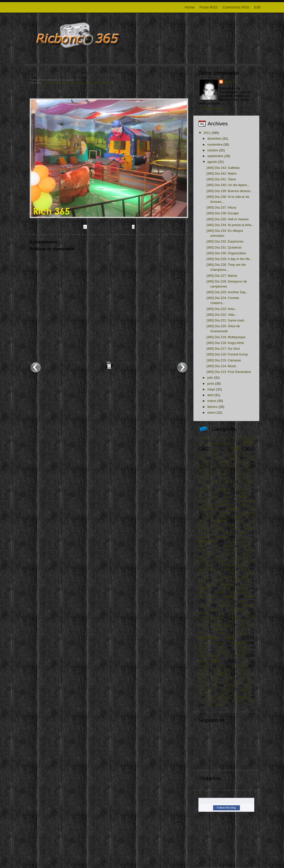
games (229, 546)
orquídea (235, 617)
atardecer (205, 469)
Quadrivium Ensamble (212, 643)
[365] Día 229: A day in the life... (229, 259)
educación (204, 529)
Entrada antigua (182, 367)
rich (241, 655)
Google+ (209, 554)
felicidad (222, 537)
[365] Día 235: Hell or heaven (227, 219)
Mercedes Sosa (208, 597)
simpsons (229, 678)
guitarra (203, 557)
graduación (228, 554)
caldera (250, 481)
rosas (244, 662)
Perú (205, 629)
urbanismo (243, 697)
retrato (228, 656)
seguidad (244, 670)
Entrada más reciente (36, 367)
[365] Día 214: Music (221, 366)
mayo (211, 389)
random (238, 643)
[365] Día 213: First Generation (229, 372)
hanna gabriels (241, 557)
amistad (225, 462)
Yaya (208, 705)
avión (238, 470)
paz (241, 625)
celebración (223, 489)
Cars (235, 485)
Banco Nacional (216, 474)
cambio (222, 485)
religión (223, 651)
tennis (247, 686)
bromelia (215, 481)
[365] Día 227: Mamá (221, 276)
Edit (257, 7)
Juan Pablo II (229, 577)
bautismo (242, 474)
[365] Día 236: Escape (222, 213)
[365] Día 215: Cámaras (224, 360)
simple (215, 678)
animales (243, 462)
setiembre (222, 674)
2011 (46, 83)
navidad (249, 605)
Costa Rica (208, 509)
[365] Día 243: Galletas (223, 168)
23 (226, 450)
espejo (236, 529)
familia (243, 532)
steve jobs (221, 682)
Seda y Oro (223, 670)
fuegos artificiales (238, 542)
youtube (220, 705)
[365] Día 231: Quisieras (224, 247)
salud (221, 666)
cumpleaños (246, 513)
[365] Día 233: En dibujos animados (76, 75)
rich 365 (107, 83)
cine (228, 493)
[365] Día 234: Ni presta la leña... (230, 225)
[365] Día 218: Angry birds (225, 343)
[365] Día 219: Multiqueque (226, 337)
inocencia (218, 573)
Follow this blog (226, 808)
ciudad (245, 493)
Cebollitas (204, 489)
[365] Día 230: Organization (226, 253)
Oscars (250, 617)
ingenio (203, 573)
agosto (61, 83)
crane (251, 509)
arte (248, 466)
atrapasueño (223, 470)
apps (214, 466)
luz (200, 585)
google (250, 549)
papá (219, 621)
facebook (228, 533)
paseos (203, 625)
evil (217, 533)
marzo (212, 401)
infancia (245, 569)
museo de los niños (219, 602)
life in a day (234, 581)
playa (202, 633)
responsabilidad (209, 656)
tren (236, 693)
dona (214, 525)
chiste (215, 493)
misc (250, 596)
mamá (225, 588)
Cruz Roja (209, 513)
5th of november (208, 454)
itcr (215, 577)
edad (247, 525)
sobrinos (245, 678)
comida (242, 497)
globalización (232, 550)
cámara (208, 485)
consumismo (246, 501)
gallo (215, 546)
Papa (206, 621)
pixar (234, 629)
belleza (224, 477)
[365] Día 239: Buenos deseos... (230, 191)
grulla (246, 554)
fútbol (202, 546)
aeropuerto (218, 458)
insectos (234, 573)
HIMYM (221, 561)
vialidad (238, 701)
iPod (206, 577)
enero (212, 413)
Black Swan (242, 477)
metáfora (230, 597)
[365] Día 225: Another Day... (227, 292)
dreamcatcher (231, 525)
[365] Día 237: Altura (221, 207)
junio (211, 384)
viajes (224, 701)
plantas (246, 629)
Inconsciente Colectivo (235, 565)
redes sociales (241, 648)
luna (248, 581)
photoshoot (219, 629)
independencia (207, 569)
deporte (236, 517)
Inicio (109, 365)
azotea (250, 470)
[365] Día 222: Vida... (222, 315)
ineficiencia (228, 569)
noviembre (215, 145)
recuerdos (220, 648)
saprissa (203, 670)
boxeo (202, 481)
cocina (215, 497)
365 (53, 83)
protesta (242, 633)
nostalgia (213, 609)
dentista (222, 517)
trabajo (244, 689)
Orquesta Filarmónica (211, 617)
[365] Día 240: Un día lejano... (228, 185)
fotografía (207, 541)
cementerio (243, 489)
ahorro (251, 458)
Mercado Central (240, 592)
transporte (221, 693)
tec (215, 685)
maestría (227, 584)
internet (249, 573)
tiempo (226, 689)
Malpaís (204, 588)
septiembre (215, 156)
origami (246, 613)
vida (251, 701)
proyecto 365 (93, 83)
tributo (247, 693)
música (204, 605)
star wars (204, 682)
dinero (239, 521)
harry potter (205, 561)
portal (221, 633)
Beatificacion (206, 477)
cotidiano (233, 509)
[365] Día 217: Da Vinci (223, 349)
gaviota (203, 550)
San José (239, 666)
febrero (213, 407)
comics (228, 497)
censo (202, 493)
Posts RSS (209, 7)
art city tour (231, 466)
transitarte (204, 693)
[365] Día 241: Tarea (221, 179)
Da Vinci (208, 517)
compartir (204, 501)
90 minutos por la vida (237, 454)
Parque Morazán (239, 621)
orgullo (233, 613)
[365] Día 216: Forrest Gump (227, 354)
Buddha (230, 481)
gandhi (70, 83)
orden (220, 613)
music (79, 83)
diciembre (214, 139)
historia (234, 561)
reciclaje (203, 648)
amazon (208, 462)
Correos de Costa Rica (219, 505)
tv (199, 697)
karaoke (218, 581)
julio (210, 378)
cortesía (245, 505)
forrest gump (243, 537)
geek (216, 550)
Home (190, 7)
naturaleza (226, 605)
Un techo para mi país (218, 697)
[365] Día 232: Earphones (225, 241)
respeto (243, 652)
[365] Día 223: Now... (221, 309)
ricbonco (230, 82)
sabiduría (204, 666)
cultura (225, 513)
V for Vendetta (207, 701)
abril (211, 395)
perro (251, 625)
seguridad (204, 674)
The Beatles (206, 690)
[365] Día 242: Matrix (221, 173)
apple (202, 466)
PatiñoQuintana (222, 625)
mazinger (220, 592)
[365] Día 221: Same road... (226, 320)
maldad (246, 585)
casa (247, 485)
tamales (237, 682)
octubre (213, 150)
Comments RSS (236, 7)
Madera (211, 585)
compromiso (223, 501)
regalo (203, 651)
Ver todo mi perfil (211, 109)
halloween (220, 557)
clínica (202, 497)
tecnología (232, 685)
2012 (215, 449)
